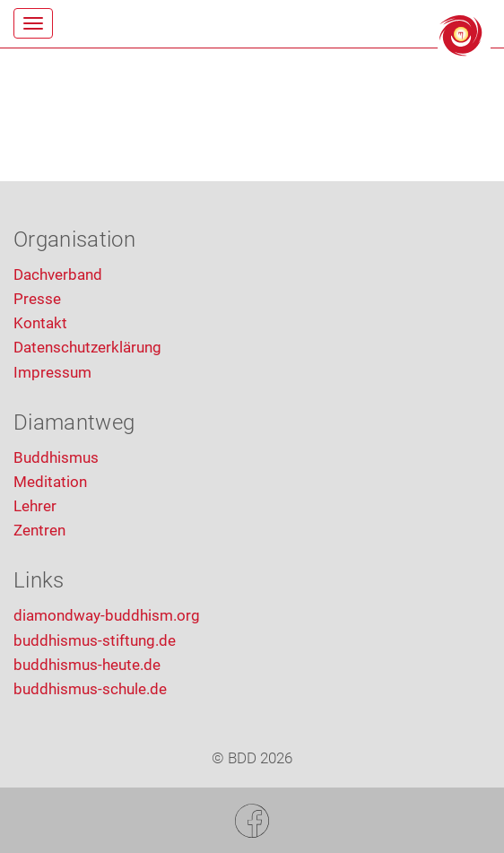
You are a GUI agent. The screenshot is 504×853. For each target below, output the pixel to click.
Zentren (39, 530)
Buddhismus (56, 457)
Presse (37, 299)
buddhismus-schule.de (90, 689)
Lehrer (35, 506)
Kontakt (40, 323)
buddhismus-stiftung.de (95, 640)
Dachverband (58, 274)
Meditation (50, 482)
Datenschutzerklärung (87, 347)
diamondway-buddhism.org (107, 615)
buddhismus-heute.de (87, 665)
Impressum (52, 372)
